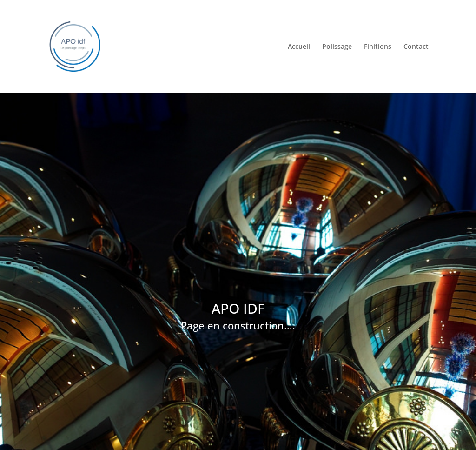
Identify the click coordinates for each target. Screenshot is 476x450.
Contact (416, 47)
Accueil (299, 47)
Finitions (378, 47)
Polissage (337, 47)
